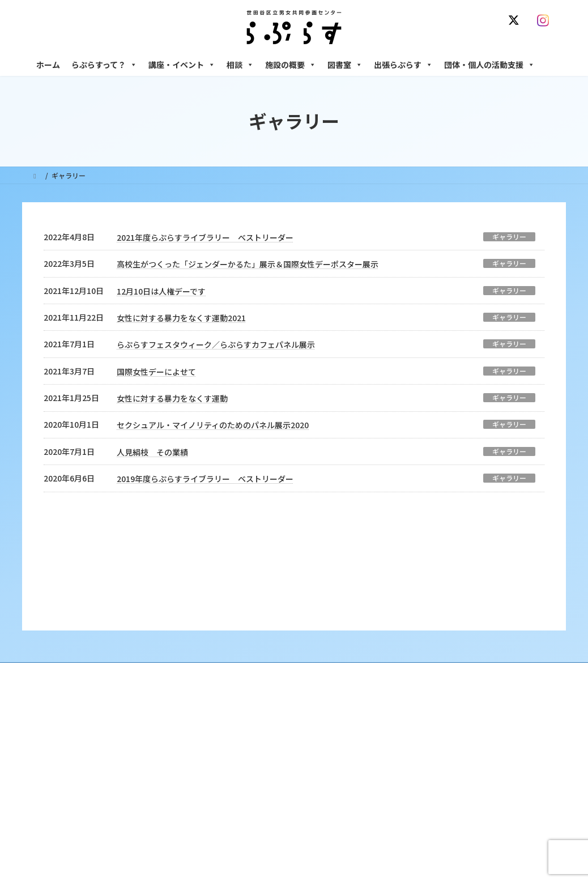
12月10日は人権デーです (161, 291)
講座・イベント (182, 65)
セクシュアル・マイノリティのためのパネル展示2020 (213, 425)
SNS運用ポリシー (409, 598)
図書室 (345, 65)
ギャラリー (509, 237)
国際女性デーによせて (156, 372)
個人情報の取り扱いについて (502, 598)
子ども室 (420, 834)
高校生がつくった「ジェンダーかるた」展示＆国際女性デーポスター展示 (248, 264)
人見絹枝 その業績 (152, 452)
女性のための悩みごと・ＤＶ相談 (458, 666)
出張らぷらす (403, 65)
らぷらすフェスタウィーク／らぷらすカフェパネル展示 (216, 344)
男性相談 (420, 735)
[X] (516, 20)
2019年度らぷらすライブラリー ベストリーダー (205, 479)
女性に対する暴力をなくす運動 (172, 398)
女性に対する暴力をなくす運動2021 (181, 318)
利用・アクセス (249, 686)
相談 (240, 65)
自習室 (417, 814)
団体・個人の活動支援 (489, 65)
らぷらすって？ (104, 65)
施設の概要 (291, 65)
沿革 (232, 666)
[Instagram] (546, 20)
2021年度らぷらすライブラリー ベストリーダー (205, 237)
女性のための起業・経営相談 (451, 754)
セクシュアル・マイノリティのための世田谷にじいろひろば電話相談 (481, 710)
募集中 (236, 725)
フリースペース (430, 794)
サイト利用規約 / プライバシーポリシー (299, 598)
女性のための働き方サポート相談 (458, 686)
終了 (232, 745)
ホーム (48, 65)
